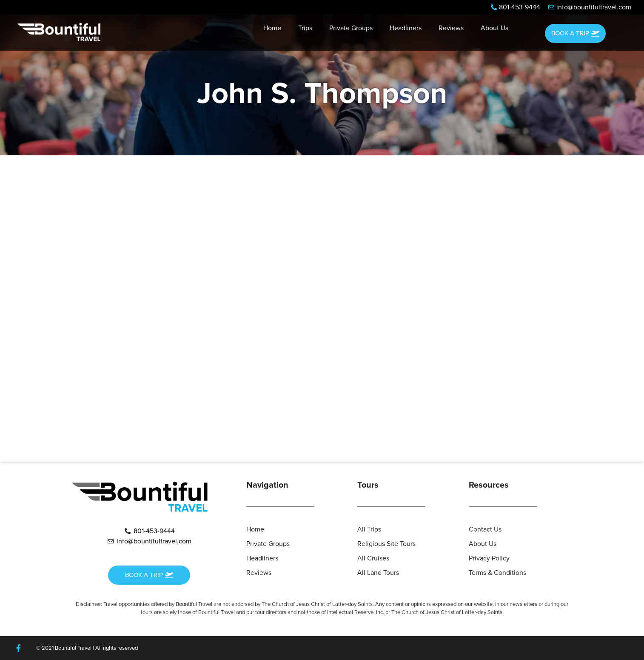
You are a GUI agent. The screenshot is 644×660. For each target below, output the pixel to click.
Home (272, 28)
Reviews (451, 28)
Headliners (406, 28)
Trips (305, 28)
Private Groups (351, 28)
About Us (494, 28)
